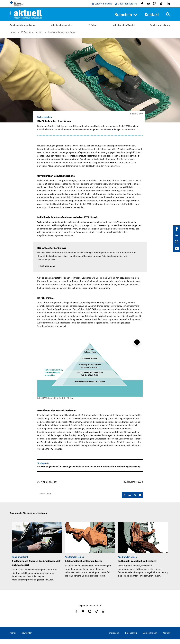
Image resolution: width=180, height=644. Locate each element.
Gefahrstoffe (109, 472)
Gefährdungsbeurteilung (128, 472)
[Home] (26, 18)
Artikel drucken (49, 487)
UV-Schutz (93, 29)
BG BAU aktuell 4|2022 (32, 37)
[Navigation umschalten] (168, 19)
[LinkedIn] (177, 235)
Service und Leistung (160, 29)
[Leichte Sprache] (102, 6)
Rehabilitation (81, 472)
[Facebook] (177, 229)
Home (13, 37)
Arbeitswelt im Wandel (124, 29)
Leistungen (67, 472)
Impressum (114, 638)
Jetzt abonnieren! (48, 271)
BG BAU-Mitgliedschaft (49, 472)
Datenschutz (131, 638)
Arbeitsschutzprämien (62, 29)
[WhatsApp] (177, 242)
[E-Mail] (177, 248)
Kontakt (152, 19)
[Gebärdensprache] (126, 6)
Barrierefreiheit (150, 638)
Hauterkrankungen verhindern (62, 37)
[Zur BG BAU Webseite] (22, 6)
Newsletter (27, 638)
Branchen (126, 19)
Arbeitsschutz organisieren (23, 29)
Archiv (13, 638)
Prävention (95, 472)
